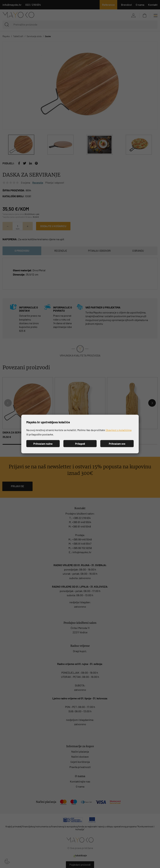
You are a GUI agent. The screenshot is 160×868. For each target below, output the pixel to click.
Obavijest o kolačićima (118, 430)
